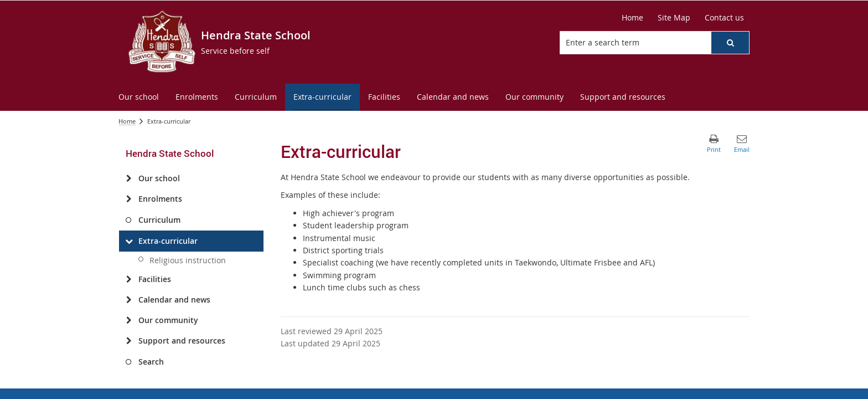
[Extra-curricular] (129, 241)
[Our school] (129, 178)
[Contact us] (724, 18)
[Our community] (129, 320)
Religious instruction (188, 260)
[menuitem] (139, 97)
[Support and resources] (129, 341)
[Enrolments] (129, 199)
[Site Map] (674, 18)
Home (127, 121)
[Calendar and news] (129, 300)
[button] (730, 43)
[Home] (632, 18)
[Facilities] (129, 279)
